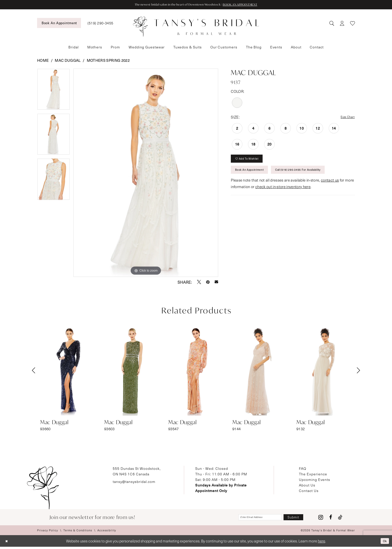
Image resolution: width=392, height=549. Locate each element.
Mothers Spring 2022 (108, 61)
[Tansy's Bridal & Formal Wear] (196, 27)
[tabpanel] (53, 92)
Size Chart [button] (346, 118)
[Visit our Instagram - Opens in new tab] (321, 519)
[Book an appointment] (59, 23)
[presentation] (68, 371)
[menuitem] (59, 23)
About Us (307, 486)
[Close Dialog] (7, 543)
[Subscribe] (291, 519)
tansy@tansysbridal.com (134, 482)
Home (43, 61)
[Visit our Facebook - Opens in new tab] (331, 519)
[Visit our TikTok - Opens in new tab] (340, 519)
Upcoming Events (315, 480)
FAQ (303, 469)
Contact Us (309, 491)
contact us (330, 187)
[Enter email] (248, 519)
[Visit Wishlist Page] (353, 24)
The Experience (313, 474)
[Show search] (332, 24)
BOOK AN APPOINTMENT (253, 5)
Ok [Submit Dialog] (384, 543)
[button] (342, 24)
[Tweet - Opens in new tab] (199, 282)
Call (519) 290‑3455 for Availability (315, 175)
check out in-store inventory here (283, 194)
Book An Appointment (254, 175)
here (321, 543)
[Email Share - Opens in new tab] (216, 282)
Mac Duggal (68, 61)
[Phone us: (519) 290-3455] (100, 24)
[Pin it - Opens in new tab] (208, 282)
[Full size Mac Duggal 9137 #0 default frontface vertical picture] (146, 173)
